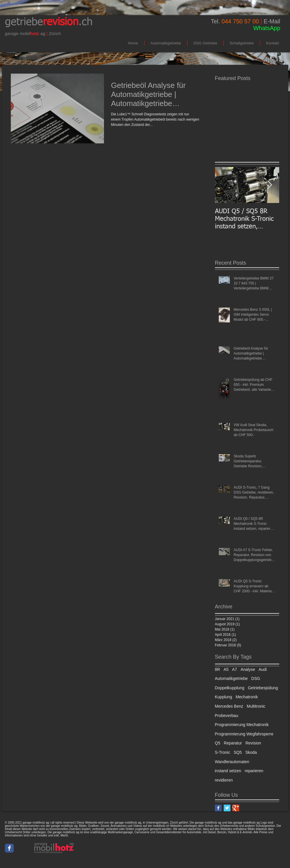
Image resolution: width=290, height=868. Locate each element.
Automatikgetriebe (231, 678)
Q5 (218, 743)
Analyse (248, 669)
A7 (235, 669)
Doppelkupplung (230, 688)
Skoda (251, 752)
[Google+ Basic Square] (236, 808)
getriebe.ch (49, 22)
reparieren (254, 771)
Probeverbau (227, 716)
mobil (25, 33)
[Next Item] (270, 185)
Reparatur (233, 743)
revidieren (224, 780)
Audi (263, 669)
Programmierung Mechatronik (242, 725)
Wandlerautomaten (232, 762)
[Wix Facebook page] (9, 848)
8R (218, 669)
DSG (256, 678)
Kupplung (224, 697)
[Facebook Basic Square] (218, 808)
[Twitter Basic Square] (227, 808)
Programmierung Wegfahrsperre (244, 734)
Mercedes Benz (229, 706)
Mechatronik (247, 697)
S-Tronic (223, 752)
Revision (253, 743)
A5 (226, 669)
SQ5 (238, 752)
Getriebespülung (263, 688)
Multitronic (256, 706)
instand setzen (228, 771)
